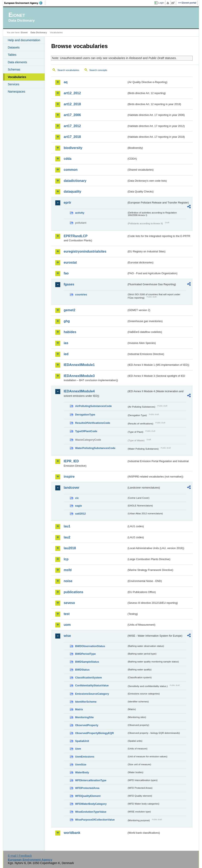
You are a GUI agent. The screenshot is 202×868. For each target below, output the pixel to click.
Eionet (24, 32)
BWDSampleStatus (87, 662)
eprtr (67, 203)
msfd (68, 570)
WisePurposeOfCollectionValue (95, 820)
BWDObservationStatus (90, 646)
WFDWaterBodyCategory (91, 804)
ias (66, 343)
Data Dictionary (39, 32)
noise (68, 581)
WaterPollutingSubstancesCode (95, 448)
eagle (78, 506)
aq (66, 82)
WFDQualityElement (88, 796)
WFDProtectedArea (87, 788)
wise (67, 636)
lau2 (67, 537)
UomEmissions (85, 757)
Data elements (17, 62)
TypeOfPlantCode (86, 431)
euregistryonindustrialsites (85, 251)
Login (161, 3)
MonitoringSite (84, 717)
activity (80, 213)
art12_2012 (72, 93)
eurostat (70, 262)
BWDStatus (82, 670)
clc (77, 498)
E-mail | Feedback (20, 856)
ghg (67, 321)
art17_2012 (72, 126)
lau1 (67, 526)
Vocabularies (17, 77)
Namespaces (16, 92)
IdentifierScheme (86, 702)
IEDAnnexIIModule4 (79, 391)
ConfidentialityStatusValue (92, 685)
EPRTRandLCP (76, 236)
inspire (69, 477)
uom (67, 625)
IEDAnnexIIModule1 (79, 365)
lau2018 (70, 548)
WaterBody (82, 772)
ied (66, 354)
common (71, 170)
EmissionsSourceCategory (92, 694)
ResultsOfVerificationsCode (93, 423)
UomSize (81, 764)
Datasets (14, 47)
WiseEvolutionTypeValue (91, 812)
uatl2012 (80, 514)
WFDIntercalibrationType (91, 780)
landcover (71, 488)
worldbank (72, 833)
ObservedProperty (87, 725)
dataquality (72, 192)
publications (73, 592)
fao (66, 273)
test (67, 614)
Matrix (79, 709)
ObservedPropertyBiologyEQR (94, 733)
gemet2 (69, 310)
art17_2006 (72, 115)
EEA (25, 3)
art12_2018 (72, 104)
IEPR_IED (71, 461)
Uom (78, 749)
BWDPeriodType (85, 654)
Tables (12, 55)
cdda (67, 159)
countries (81, 294)
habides (70, 332)
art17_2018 (72, 137)
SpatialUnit (82, 741)
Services (13, 84)
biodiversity (73, 148)
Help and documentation (24, 40)
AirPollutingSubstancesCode (93, 406)
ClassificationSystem (88, 678)
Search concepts (98, 70)
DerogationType (85, 415)
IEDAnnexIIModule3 (79, 376)
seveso (69, 603)
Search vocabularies (68, 70)
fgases (69, 284)
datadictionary (75, 181)
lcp (66, 559)
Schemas (14, 69)
